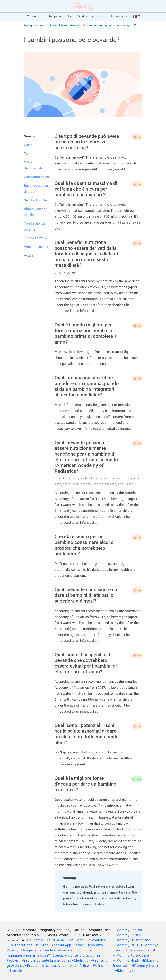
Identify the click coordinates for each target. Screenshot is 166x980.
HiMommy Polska (127, 935)
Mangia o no (31, 950)
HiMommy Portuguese (131, 955)
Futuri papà (53, 16)
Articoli (85, 965)
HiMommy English (127, 930)
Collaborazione (118, 16)
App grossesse (34, 25)
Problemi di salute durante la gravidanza (39, 960)
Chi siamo (34, 16)
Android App (61, 945)
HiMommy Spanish (141, 950)
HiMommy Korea (128, 971)
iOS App (42, 945)
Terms (79, 945)
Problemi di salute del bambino (52, 965)
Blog (69, 16)
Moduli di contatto (90, 16)
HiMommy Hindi (126, 960)
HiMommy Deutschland (132, 940)
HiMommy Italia (126, 945)
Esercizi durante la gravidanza (76, 955)
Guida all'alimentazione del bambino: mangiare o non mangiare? (92, 25)
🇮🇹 (135, 16)
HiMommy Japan (145, 965)
